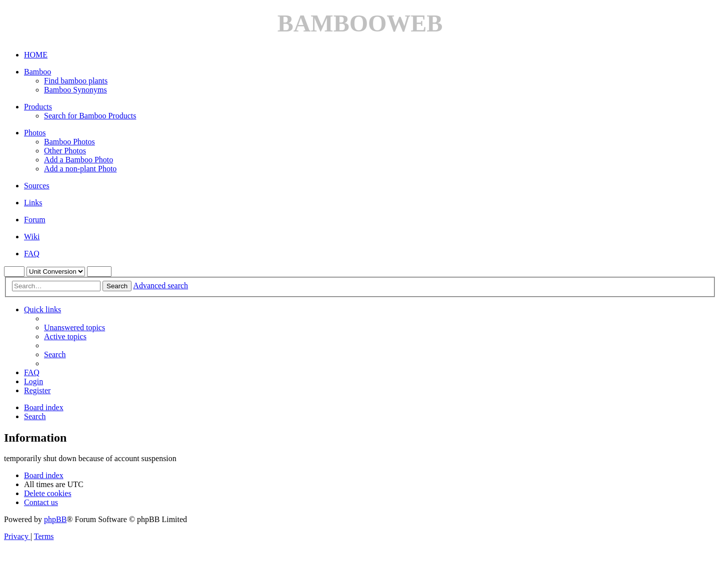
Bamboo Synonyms (75, 90)
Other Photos (65, 151)
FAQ (32, 254)
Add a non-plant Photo (80, 169)
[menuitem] (74, 327)
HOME (36, 55)
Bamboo (37, 72)
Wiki (32, 237)
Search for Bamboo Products (90, 116)
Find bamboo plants (76, 81)
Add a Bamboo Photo (78, 160)
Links (33, 203)
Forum (35, 220)
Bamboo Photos (69, 142)
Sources (37, 186)
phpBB (55, 519)
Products (38, 107)
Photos (35, 133)
